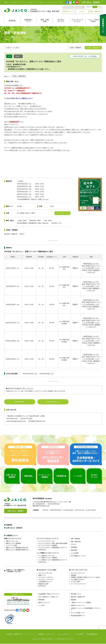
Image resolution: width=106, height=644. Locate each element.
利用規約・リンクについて (46, 634)
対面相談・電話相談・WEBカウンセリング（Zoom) (85, 578)
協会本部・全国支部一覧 (78, 597)
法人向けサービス (61, 21)
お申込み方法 (42, 550)
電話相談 (73, 576)
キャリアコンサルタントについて (48, 539)
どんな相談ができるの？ (78, 580)
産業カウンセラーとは (12, 541)
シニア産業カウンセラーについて (48, 553)
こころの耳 (42, 606)
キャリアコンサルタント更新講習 (48, 546)
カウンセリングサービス (77, 21)
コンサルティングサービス (46, 580)
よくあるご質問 (75, 582)
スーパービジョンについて (78, 584)
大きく (100, 7)
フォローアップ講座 (11, 546)
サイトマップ (30, 634)
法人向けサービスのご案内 (48, 570)
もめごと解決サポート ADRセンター (49, 597)
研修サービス (42, 576)
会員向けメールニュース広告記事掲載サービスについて (86, 609)
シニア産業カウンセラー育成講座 (48, 558)
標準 (95, 7)
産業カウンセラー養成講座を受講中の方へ (18, 550)
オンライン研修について (78, 613)
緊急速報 (73, 600)
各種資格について (28, 21)
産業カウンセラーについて (13, 539)
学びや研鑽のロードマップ (78, 556)
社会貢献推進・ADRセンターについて (49, 594)
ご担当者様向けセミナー (45, 582)
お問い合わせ (42, 586)
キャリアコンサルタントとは (46, 541)
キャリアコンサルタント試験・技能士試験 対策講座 (53, 544)
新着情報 (12, 21)
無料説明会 (74, 550)
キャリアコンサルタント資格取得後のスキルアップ (53, 548)
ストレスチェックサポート (46, 578)
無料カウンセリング (44, 603)
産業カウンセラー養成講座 (13, 544)
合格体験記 (74, 548)
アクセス (82, 11)
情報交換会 (42, 600)
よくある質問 (75, 553)
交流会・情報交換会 (19, 77)
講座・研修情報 (45, 21)
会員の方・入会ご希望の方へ (16, 571)
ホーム (6, 38)
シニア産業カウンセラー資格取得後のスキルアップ (53, 560)
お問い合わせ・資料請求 (91, 2)
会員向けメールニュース (78, 606)
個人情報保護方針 (92, 634)
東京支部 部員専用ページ (78, 616)
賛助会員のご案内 (43, 584)
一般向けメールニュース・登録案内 (81, 603)
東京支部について (69, 11)
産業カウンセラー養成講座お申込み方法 (17, 548)
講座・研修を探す (95, 11)
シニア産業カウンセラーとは (46, 556)
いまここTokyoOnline (93, 21)
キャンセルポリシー (65, 634)
